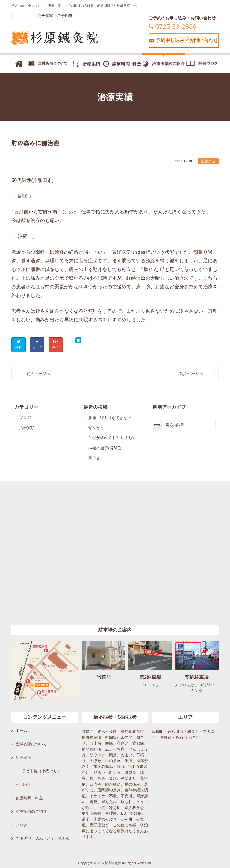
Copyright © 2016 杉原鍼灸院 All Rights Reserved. (115, 863)
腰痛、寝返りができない (110, 418)
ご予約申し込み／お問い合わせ (43, 838)
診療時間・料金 (29, 798)
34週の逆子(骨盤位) (105, 448)
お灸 (26, 785)
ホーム (21, 731)
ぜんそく (96, 428)
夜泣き (94, 458)
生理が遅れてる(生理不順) (111, 438)
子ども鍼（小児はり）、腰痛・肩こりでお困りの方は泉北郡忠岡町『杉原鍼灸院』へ (74, 6)
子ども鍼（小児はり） (42, 771)
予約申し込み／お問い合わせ (184, 40)
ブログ (25, 418)
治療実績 (208, 161)
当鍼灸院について (31, 744)
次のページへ (192, 374)
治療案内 (23, 758)
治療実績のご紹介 (31, 812)
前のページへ (38, 374)
